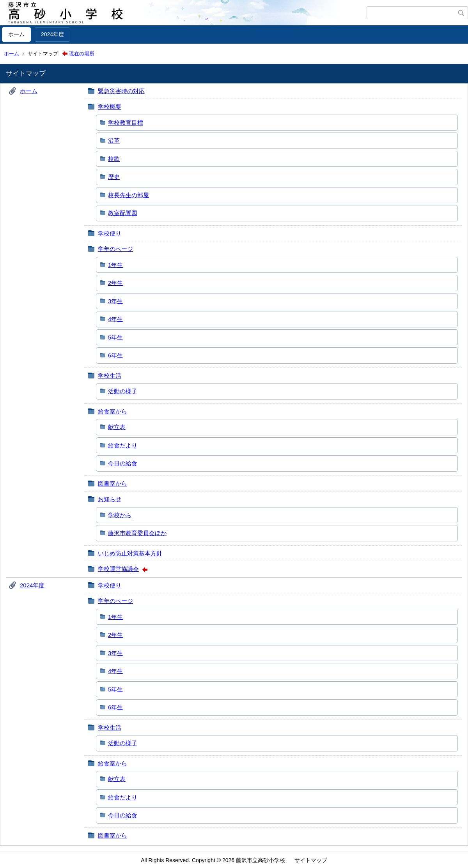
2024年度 (52, 34)
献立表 (117, 427)
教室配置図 (123, 213)
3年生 (115, 301)
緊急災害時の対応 (121, 91)
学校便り (110, 233)
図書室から (113, 483)
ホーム (16, 34)
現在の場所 (82, 54)
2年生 (115, 283)
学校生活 (110, 376)
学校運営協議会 (118, 569)
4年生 (115, 319)
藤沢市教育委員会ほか (137, 533)
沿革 (114, 141)
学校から (120, 515)
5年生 (115, 337)
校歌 (114, 159)
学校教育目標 (126, 123)
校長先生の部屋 (129, 195)
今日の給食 (123, 463)
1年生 (115, 265)
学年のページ (115, 249)
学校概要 (110, 107)
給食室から (113, 411)
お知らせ (110, 499)
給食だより (123, 445)
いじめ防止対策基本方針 (130, 553)
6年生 (115, 355)
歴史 (114, 177)
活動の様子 (123, 391)
